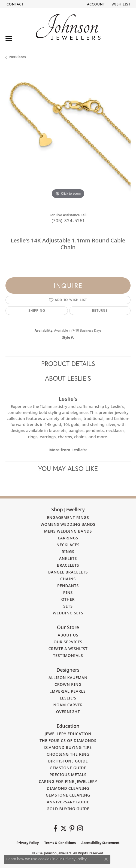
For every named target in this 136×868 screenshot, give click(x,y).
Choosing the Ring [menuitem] (68, 754)
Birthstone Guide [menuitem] (68, 761)
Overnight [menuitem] (68, 712)
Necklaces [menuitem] (68, 545)
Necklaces (18, 57)
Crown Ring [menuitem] (68, 684)
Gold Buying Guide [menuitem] (68, 809)
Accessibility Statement (100, 843)
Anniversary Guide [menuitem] (68, 802)
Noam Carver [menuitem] (68, 705)
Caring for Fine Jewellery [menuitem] (68, 781)
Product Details (68, 364)
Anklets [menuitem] (68, 558)
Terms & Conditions (60, 843)
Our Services (68, 642)
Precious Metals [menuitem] (68, 775)
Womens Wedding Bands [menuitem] (68, 524)
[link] (15, 4)
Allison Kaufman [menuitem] (68, 678)
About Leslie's (68, 378)
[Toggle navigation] (9, 38)
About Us (68, 635)
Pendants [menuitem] (68, 586)
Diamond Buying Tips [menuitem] (68, 747)
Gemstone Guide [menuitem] (68, 768)
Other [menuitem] (68, 599)
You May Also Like (68, 468)
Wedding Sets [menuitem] (68, 613)
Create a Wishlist (68, 649)
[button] (95, 4)
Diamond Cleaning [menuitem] (68, 788)
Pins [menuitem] (68, 592)
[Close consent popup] (106, 859)
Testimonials (68, 655)
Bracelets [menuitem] (68, 565)
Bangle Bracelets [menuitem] (68, 572)
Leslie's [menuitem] (68, 698)
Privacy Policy (28, 843)
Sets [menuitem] (68, 606)
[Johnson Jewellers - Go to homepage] (68, 27)
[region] (68, 138)
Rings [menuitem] (68, 552)
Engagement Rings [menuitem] (68, 517)
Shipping (37, 310)
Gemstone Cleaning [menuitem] (68, 795)
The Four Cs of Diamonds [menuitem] (68, 741)
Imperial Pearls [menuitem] (68, 691)
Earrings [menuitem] (68, 538)
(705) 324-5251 (68, 220)
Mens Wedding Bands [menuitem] (68, 531)
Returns (100, 310)
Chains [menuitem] (68, 579)
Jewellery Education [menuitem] (68, 734)
